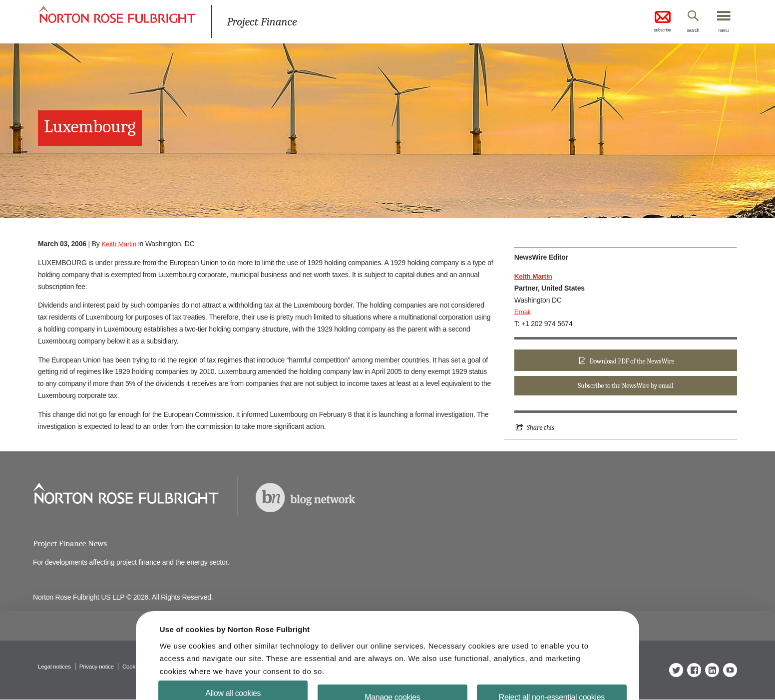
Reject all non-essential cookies (546, 676)
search (687, 31)
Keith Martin (119, 244)
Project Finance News (71, 543)
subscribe (652, 22)
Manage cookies (392, 676)
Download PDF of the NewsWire (632, 361)
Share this (541, 429)
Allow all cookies (239, 672)
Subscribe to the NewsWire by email (626, 387)
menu (722, 31)
